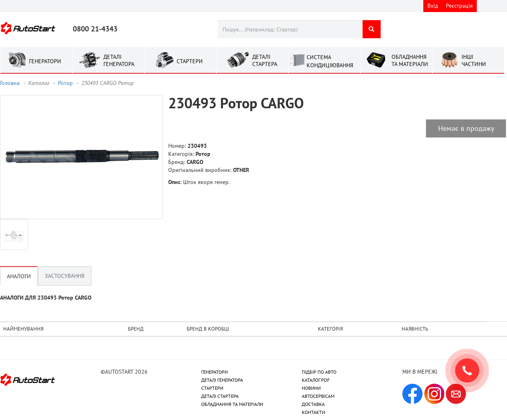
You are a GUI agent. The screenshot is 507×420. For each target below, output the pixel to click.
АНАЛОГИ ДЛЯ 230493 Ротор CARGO (46, 298)
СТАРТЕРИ (212, 388)
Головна (10, 83)
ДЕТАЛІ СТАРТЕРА (220, 396)
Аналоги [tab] (19, 276)
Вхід (433, 6)
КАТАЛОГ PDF (316, 380)
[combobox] (290, 29)
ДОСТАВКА (313, 404)
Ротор (65, 83)
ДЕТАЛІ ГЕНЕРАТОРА (222, 380)
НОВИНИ (311, 388)
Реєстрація (459, 6)
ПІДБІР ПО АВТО (319, 372)
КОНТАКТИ (313, 412)
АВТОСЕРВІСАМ (318, 396)
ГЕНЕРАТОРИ (214, 372)
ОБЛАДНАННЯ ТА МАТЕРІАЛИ (232, 404)
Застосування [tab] (65, 276)
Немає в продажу (466, 128)
